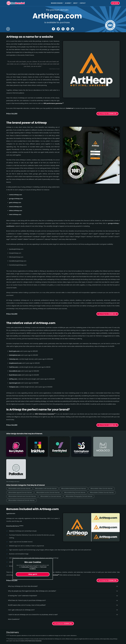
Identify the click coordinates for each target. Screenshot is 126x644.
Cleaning (9, 641)
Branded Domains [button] (57, 3)
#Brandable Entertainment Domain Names (23, 471)
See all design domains (13, 457)
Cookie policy (25, 567)
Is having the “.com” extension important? (23, 571)
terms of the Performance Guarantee (31, 616)
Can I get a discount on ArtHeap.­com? (21, 585)
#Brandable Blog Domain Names (77, 468)
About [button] (75, 3)
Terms (37, 638)
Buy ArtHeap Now (103, 114)
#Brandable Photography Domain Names (81, 471)
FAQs (37, 635)
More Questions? (14, 594)
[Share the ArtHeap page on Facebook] (53, 29)
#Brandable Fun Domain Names (52, 471)
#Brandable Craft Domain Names (47, 464)
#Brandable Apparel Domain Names (20, 468)
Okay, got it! (33, 574)
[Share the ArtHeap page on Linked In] (68, 29)
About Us (38, 632)
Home (37, 629)
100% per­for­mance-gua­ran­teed (49, 550)
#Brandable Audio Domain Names (20, 464)
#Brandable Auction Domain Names (49, 468)
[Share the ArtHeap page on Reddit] (73, 29)
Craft (8, 638)
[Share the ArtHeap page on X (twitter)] (58, 29)
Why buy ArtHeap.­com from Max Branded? (23, 561)
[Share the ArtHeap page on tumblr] (63, 29)
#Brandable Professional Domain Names (22, 476)
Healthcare (10, 632)
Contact (83, 3)
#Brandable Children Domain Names (104, 468)
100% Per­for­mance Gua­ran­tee (45, 414)
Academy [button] (68, 3)
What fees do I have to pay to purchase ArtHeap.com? (27, 576)
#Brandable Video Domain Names (104, 464)
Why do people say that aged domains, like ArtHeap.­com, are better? (32, 566)
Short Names (11, 629)
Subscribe (115, 633)
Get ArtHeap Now (103, 556)
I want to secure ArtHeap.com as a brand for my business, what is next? (33, 590)
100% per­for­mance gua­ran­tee (53, 103)
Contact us (69, 108)
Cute (8, 635)
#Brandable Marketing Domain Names (75, 464)
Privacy (38, 641)
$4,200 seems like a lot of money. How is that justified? (27, 580)
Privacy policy (33, 567)
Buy (115, 3)
